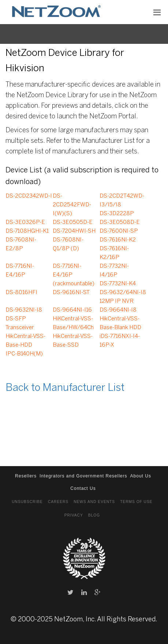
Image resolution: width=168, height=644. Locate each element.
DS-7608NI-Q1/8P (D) (68, 244)
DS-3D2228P (117, 214)
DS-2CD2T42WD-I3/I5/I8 (122, 201)
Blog (94, 515)
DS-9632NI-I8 (24, 310)
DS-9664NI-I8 (118, 310)
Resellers (26, 476)
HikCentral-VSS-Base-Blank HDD (120, 323)
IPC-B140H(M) (24, 354)
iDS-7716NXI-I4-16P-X (120, 341)
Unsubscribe (27, 502)
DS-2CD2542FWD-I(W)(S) (72, 205)
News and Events (94, 502)
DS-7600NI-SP (119, 231)
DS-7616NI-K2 (118, 240)
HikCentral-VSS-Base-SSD (73, 341)
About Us (141, 476)
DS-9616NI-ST (71, 293)
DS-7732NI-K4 (118, 284)
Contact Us (83, 488)
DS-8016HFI (21, 293)
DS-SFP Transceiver (20, 323)
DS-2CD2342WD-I (29, 196)
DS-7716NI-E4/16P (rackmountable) (74, 275)
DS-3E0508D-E (120, 222)
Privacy (74, 515)
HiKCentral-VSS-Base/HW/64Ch (73, 323)
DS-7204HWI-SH (74, 231)
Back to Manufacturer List (65, 388)
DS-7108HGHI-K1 (27, 231)
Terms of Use (136, 502)
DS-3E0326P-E (25, 222)
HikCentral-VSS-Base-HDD (25, 341)
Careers (58, 502)
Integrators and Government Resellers (83, 476)
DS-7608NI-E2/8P (21, 244)
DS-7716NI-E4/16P (20, 271)
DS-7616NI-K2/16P (114, 253)
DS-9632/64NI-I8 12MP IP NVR (123, 297)
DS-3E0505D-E (73, 222)
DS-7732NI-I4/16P (114, 271)
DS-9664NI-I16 (72, 310)
